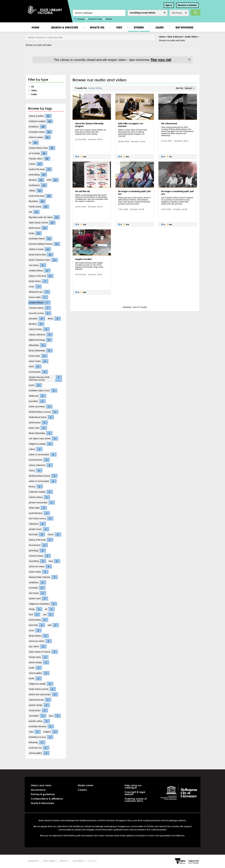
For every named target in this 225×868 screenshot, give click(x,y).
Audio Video (191, 37)
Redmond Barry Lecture (44, 412)
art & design (38, 153)
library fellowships (41, 351)
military (36, 191)
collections (37, 524)
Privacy (64, 861)
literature (37, 180)
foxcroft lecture (39, 460)
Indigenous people (41, 684)
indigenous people (41, 444)
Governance (38, 790)
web (53, 625)
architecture (38, 185)
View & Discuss (175, 37)
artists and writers (41, 407)
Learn (160, 27)
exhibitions (38, 582)
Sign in (169, 5)
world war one (39, 748)
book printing (39, 620)
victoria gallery (39, 673)
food (54, 561)
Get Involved (184, 27)
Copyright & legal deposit (135, 793)
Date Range (179, 13)
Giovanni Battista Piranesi (44, 244)
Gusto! (54, 534)
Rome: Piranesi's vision (43, 260)
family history (39, 281)
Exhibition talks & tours (43, 391)
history (36, 471)
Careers (82, 790)
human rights (39, 297)
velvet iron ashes (40, 566)
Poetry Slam (38, 356)
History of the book (41, 276)
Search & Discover (65, 27)
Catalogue (79, 19)
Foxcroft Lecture (40, 313)
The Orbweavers (169, 124)
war (34, 212)
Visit (119, 27)
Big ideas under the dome (44, 217)
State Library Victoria (42, 223)
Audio (33, 94)
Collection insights (41, 121)
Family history (39, 207)
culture (36, 449)
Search (196, 13)
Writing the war (40, 292)
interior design (39, 662)
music (35, 287)
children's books (40, 249)
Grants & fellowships (42, 803)
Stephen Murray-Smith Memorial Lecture (45, 379)
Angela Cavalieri (83, 259)
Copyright (78, 861)
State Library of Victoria (43, 652)
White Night (38, 508)
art (34, 143)
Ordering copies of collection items (136, 800)
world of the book (41, 169)
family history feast (41, 255)
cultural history (39, 329)
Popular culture (40, 159)
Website (107, 19)
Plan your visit (161, 60)
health (35, 668)
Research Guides (94, 19)
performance (38, 228)
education (37, 319)
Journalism (38, 716)
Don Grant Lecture (41, 518)
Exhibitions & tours (41, 737)
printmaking (38, 175)
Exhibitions (38, 127)
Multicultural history (42, 417)
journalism (37, 401)
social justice (38, 372)
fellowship (37, 742)
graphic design (39, 705)
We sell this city (83, 191)
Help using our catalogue (133, 786)
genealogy (37, 550)
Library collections (41, 335)
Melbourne (38, 396)
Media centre (86, 785)
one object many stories (44, 439)
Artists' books (39, 572)
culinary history (40, 497)
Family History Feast (42, 148)
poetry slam (38, 428)
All (31, 87)
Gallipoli (51, 732)
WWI (53, 180)
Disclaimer (49, 861)
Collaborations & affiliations (47, 799)
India (35, 732)
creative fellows (40, 271)
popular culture (40, 721)
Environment (38, 545)
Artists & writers (40, 137)
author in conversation (43, 455)
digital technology (41, 340)
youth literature (40, 513)
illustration (37, 201)
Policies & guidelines (43, 794)
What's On (97, 27)
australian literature (41, 726)
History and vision (41, 785)
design (36, 609)
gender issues (39, 529)
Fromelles (37, 588)
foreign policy (39, 657)
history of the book (41, 540)
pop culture (38, 646)
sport (55, 716)
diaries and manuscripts (44, 694)
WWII (35, 367)
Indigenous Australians (43, 604)
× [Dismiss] (189, 60)
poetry (36, 385)
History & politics (40, 116)
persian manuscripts (42, 502)
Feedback (33, 861)
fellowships (38, 345)
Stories (139, 27)
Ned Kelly (37, 534)
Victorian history (40, 308)
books (35, 233)
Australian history (41, 132)
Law (49, 614)
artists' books (39, 361)
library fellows (39, 636)
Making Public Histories (43, 577)
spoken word (38, 598)
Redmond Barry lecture (43, 476)
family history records (42, 689)
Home (35, 27)
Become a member (187, 5)
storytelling (38, 561)
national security (40, 700)
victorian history (40, 556)
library (54, 319)
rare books (38, 265)
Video (32, 90)
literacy (36, 487)
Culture (36, 164)
